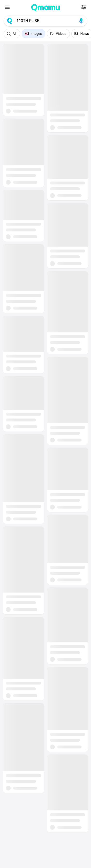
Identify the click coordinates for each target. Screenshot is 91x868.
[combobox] (45, 21)
